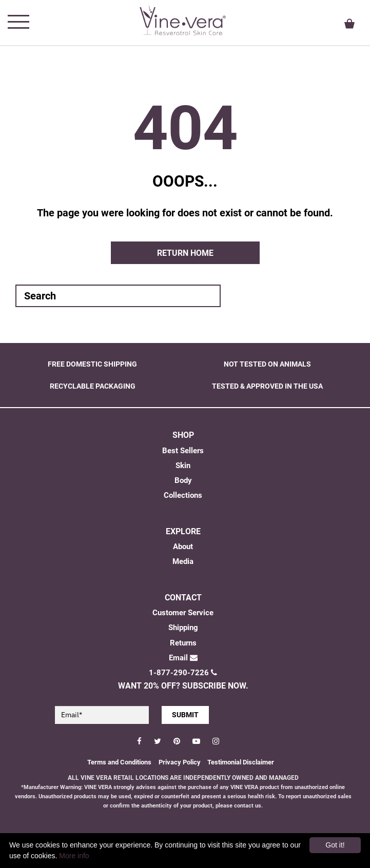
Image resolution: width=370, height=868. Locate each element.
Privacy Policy (180, 762)
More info (74, 856)
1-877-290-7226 (183, 673)
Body (183, 480)
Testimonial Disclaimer (241, 762)
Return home (185, 253)
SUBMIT (185, 715)
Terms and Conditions (119, 762)
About (183, 547)
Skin (183, 466)
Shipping (183, 628)
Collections (183, 495)
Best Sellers (183, 451)
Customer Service (183, 613)
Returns (183, 643)
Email (183, 658)
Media (183, 561)
